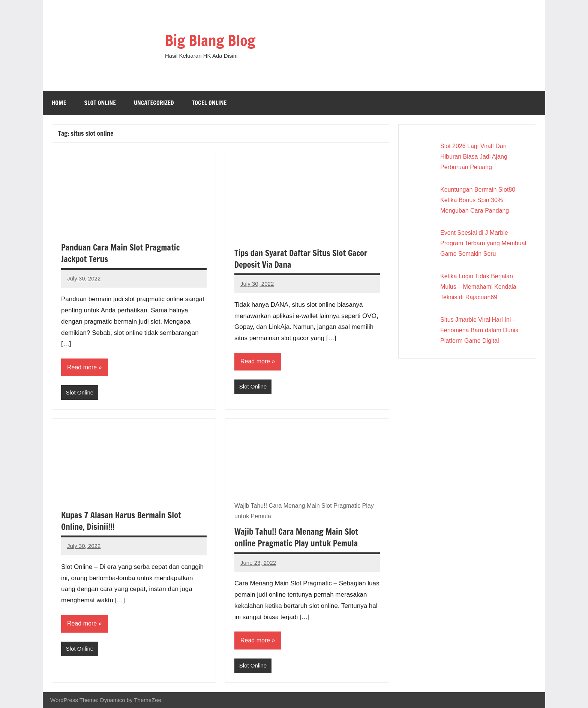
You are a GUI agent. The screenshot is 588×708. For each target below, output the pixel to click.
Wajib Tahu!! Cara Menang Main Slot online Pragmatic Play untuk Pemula (296, 537)
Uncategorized (154, 103)
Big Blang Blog (210, 40)
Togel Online (209, 103)
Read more (82, 367)
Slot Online (100, 103)
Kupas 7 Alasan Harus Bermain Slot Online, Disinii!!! (121, 521)
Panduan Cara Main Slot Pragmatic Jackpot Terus (120, 253)
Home (59, 103)
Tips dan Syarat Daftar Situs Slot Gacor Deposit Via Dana (301, 259)
